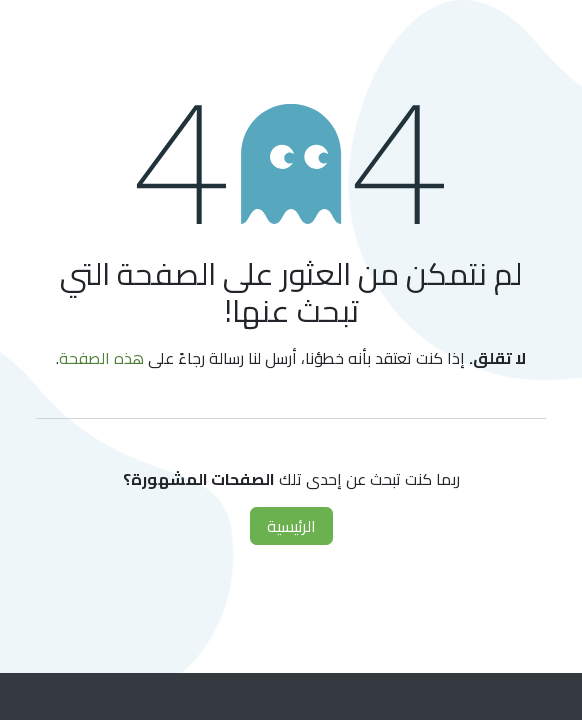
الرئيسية (291, 526)
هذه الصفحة (101, 358)
